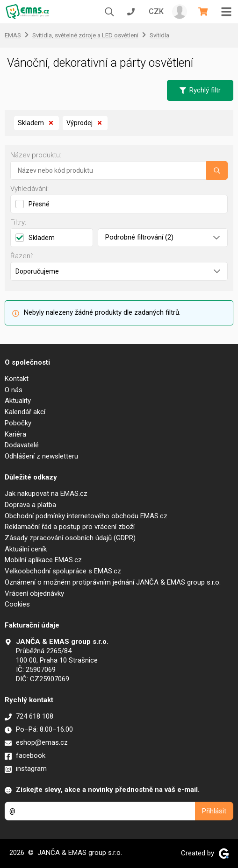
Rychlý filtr (200, 90)
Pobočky (18, 423)
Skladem (36, 123)
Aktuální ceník (26, 549)
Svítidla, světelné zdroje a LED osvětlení (85, 35)
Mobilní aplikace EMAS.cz (43, 560)
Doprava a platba (30, 505)
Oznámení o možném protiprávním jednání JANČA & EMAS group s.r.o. (113, 582)
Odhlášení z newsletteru (41, 456)
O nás (14, 390)
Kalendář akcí (25, 412)
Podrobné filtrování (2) (163, 237)
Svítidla (159, 35)
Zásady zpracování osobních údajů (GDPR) (70, 538)
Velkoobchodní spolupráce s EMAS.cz (63, 571)
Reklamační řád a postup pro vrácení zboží (70, 527)
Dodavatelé (22, 445)
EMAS (13, 35)
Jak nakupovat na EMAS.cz (46, 494)
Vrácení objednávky (34, 593)
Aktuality (18, 401)
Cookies (17, 604)
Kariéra (15, 434)
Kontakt (17, 379)
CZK (156, 11)
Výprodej (85, 123)
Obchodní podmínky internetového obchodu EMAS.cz (86, 516)
